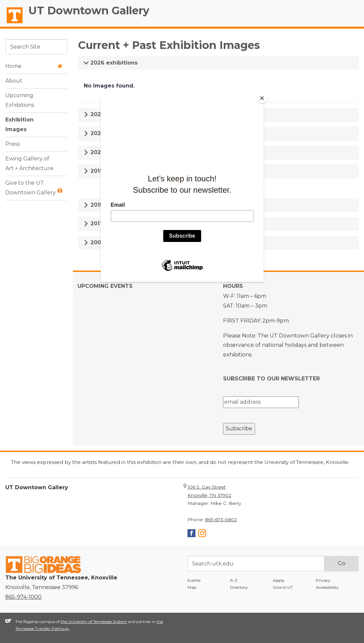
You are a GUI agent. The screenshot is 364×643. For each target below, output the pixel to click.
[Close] (262, 98)
